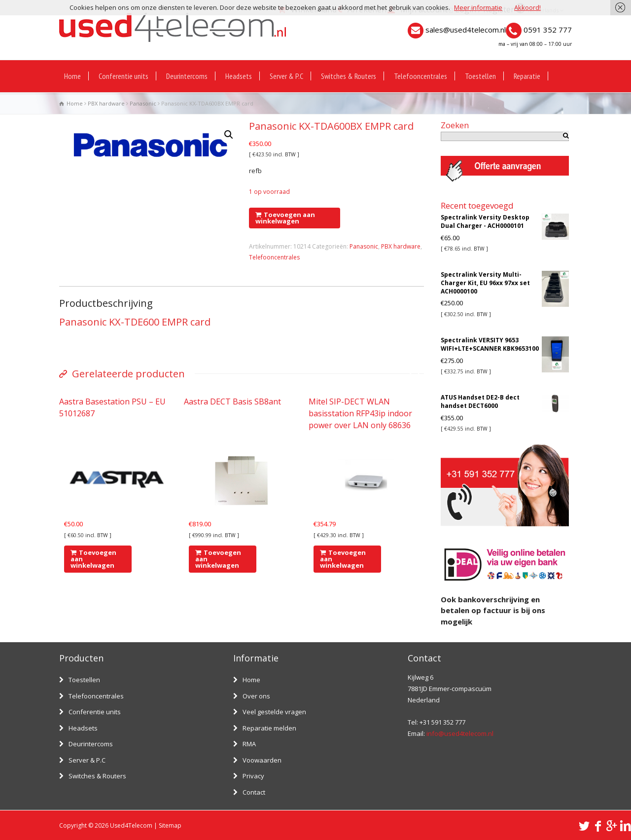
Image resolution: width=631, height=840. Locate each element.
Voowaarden (262, 760)
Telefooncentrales (421, 76)
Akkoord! (527, 7)
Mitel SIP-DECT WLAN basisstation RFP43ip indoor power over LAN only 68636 (360, 413)
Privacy (253, 776)
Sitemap (170, 825)
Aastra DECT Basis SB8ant (232, 402)
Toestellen (480, 76)
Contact (254, 792)
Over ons (256, 696)
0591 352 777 (548, 30)
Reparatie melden (269, 728)
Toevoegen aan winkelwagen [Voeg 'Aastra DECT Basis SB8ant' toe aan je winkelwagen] (218, 559)
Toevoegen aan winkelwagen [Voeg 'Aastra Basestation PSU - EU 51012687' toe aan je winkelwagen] (93, 559)
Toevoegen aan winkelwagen (285, 218)
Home (72, 76)
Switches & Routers (349, 76)
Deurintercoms (187, 76)
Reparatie (527, 76)
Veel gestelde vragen (274, 712)
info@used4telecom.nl (460, 733)
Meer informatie (478, 7)
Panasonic (143, 103)
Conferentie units (123, 76)
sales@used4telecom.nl (466, 30)
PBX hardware (106, 103)
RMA (249, 744)
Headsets (239, 76)
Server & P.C (286, 76)
